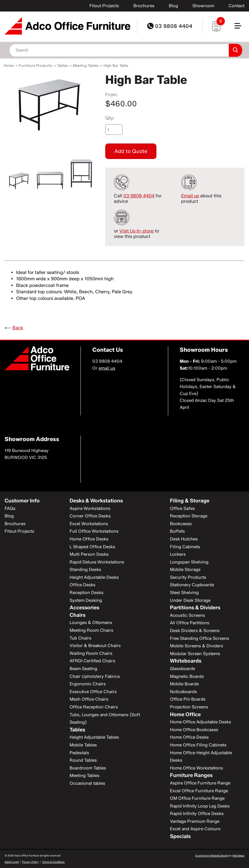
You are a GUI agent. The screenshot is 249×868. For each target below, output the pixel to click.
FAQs (10, 508)
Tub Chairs (81, 638)
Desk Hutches (184, 539)
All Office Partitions (190, 623)
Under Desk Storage (190, 600)
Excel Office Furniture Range (199, 791)
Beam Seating (83, 669)
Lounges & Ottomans (91, 623)
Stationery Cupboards (192, 585)
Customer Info (22, 501)
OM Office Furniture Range (197, 798)
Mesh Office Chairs (89, 699)
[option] (50, 103)
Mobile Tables (83, 745)
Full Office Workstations (94, 531)
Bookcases (181, 524)
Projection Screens (189, 707)
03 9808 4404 (170, 26)
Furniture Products (35, 65)
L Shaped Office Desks (92, 547)
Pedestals (79, 753)
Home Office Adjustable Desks (201, 722)
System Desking (86, 600)
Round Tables (83, 760)
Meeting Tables (86, 65)
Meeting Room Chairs (91, 630)
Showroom (203, 6)
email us (107, 368)
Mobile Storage (185, 570)
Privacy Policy (30, 862)
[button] (240, 28)
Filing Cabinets (185, 547)
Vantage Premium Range (195, 821)
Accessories (84, 608)
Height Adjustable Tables (94, 737)
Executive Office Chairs (93, 692)
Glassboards (183, 669)
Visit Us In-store (136, 231)
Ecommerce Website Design (212, 855)
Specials (180, 836)
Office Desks (83, 585)
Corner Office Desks (90, 516)
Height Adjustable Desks (94, 577)
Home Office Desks (89, 539)
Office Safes (182, 508)
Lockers (178, 554)
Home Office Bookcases (194, 730)
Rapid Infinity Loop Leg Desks (200, 806)
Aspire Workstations (90, 508)
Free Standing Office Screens (200, 638)
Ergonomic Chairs (88, 684)
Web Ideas (238, 855)
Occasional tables (87, 783)
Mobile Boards (184, 684)
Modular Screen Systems (195, 654)
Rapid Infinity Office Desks (197, 814)
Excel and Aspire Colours (195, 829)
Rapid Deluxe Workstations (97, 562)
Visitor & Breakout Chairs (95, 646)
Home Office (185, 714)
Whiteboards (186, 661)
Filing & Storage (190, 501)
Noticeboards (183, 692)
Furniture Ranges (191, 775)
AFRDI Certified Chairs (92, 661)
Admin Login (12, 862)
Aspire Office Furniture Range (200, 783)
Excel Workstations (89, 524)
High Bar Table (116, 65)
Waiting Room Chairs (91, 653)
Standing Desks (85, 570)
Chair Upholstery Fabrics (95, 676)
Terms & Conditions (53, 862)
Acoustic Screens (187, 615)
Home (9, 65)
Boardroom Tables (88, 768)
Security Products (188, 577)
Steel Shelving (184, 593)
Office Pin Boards (188, 699)
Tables (62, 65)
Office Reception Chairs (94, 707)
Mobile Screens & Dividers (197, 646)
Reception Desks (87, 593)
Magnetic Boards (187, 676)
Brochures (144, 6)
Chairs (77, 615)
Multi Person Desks (89, 554)
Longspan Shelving (189, 562)
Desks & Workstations (96, 501)
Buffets (177, 531)
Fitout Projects (104, 6)
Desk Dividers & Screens (195, 631)
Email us (190, 196)
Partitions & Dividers (195, 608)
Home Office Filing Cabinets (198, 745)
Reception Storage (189, 516)
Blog (173, 6)
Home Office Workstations (197, 768)
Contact (236, 6)
